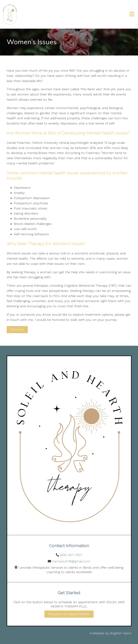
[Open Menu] (132, 14)
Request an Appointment (69, 614)
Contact (17, 330)
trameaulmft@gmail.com (71, 561)
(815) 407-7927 (71, 555)
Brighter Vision (121, 633)
